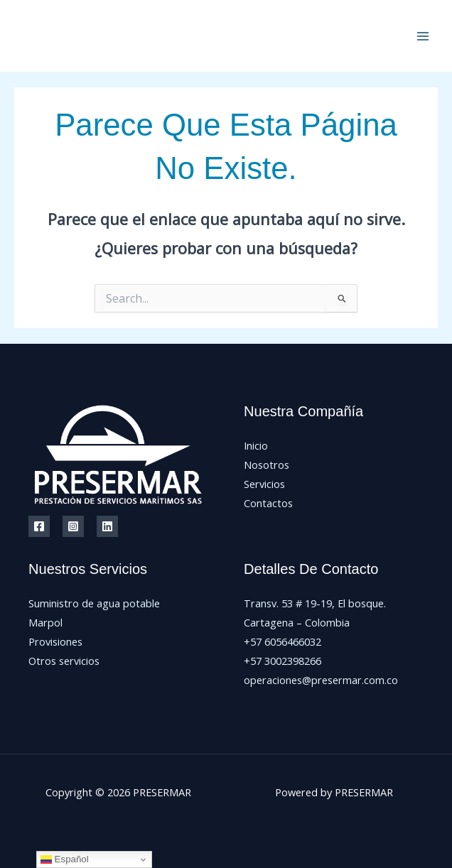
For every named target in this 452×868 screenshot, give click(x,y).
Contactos (268, 503)
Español (65, 859)
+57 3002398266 (282, 661)
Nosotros (267, 465)
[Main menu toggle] (423, 36)
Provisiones (55, 641)
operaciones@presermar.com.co (321, 680)
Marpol (45, 622)
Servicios (264, 484)
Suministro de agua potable (94, 603)
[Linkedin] (107, 526)
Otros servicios (64, 661)
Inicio (256, 445)
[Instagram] (73, 526)
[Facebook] (39, 526)
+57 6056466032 (282, 641)
